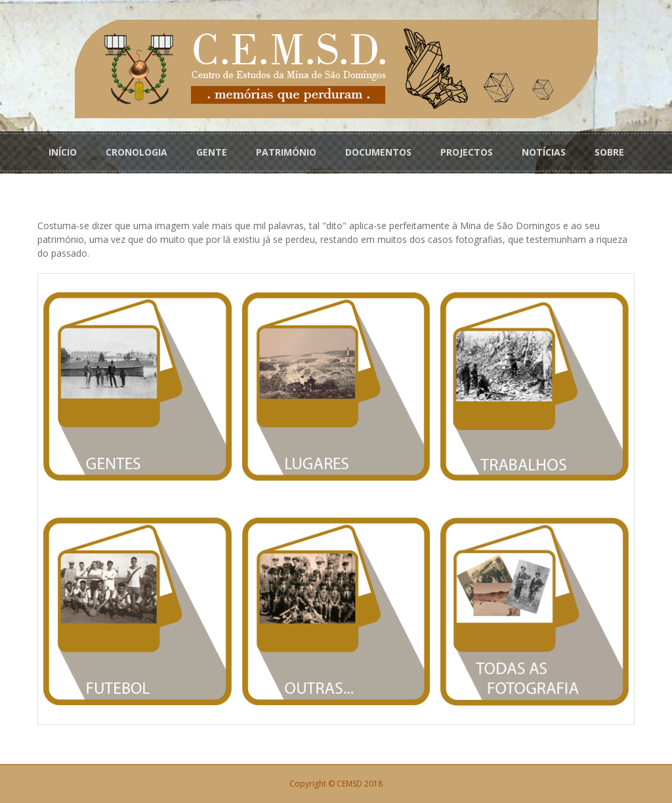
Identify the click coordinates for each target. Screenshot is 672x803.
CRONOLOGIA (136, 152)
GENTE (212, 152)
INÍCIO (63, 152)
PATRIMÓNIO (286, 152)
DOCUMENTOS (378, 152)
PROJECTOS (467, 152)
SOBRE (609, 152)
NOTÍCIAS (544, 152)
